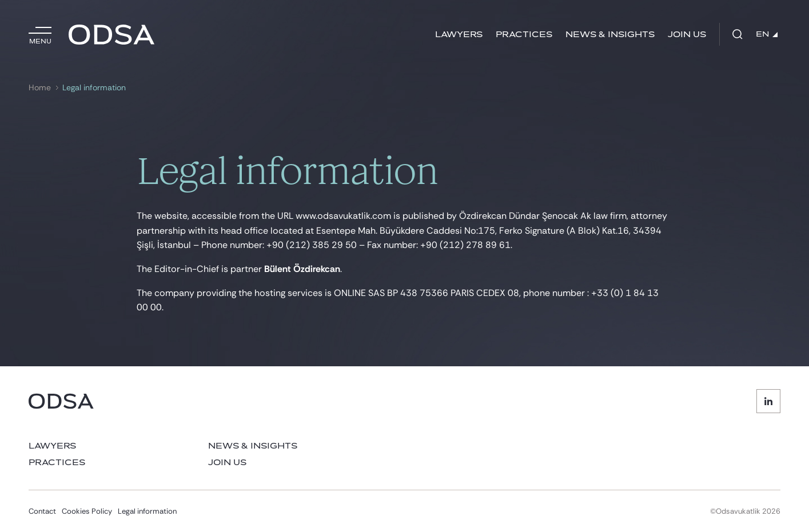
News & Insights (610, 35)
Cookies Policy (87, 511)
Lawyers (459, 35)
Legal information (94, 88)
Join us (687, 35)
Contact (42, 511)
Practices (524, 35)
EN (767, 34)
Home (40, 88)
